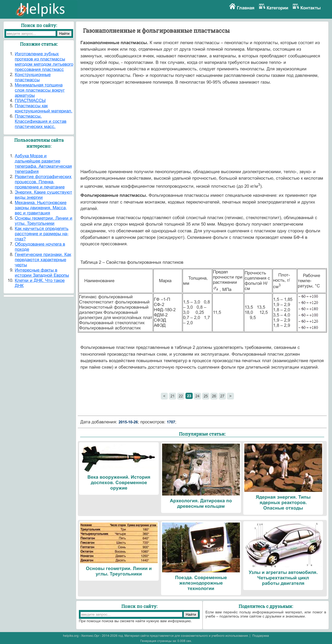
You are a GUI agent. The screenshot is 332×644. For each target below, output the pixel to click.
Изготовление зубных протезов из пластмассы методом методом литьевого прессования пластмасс (44, 62)
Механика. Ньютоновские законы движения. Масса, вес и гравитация (41, 208)
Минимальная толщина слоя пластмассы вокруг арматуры (40, 90)
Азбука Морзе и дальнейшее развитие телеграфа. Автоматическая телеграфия (43, 164)
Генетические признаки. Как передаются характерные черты (43, 260)
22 (181, 396)
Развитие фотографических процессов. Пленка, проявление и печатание (43, 182)
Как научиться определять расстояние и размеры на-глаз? (42, 234)
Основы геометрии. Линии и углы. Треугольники (44, 221)
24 (197, 396)
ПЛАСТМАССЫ (30, 101)
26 (214, 396)
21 (172, 396)
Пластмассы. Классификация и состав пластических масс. (41, 121)
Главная (246, 8)
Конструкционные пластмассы (33, 77)
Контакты (311, 8)
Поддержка (261, 636)
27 (222, 396)
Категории (277, 8)
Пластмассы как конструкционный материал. (44, 108)
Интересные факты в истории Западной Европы (42, 273)
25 (206, 396)
